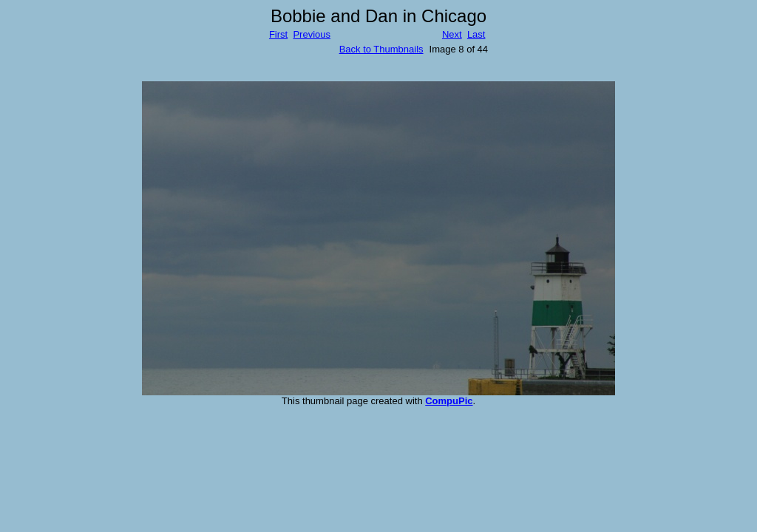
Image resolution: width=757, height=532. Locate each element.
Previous (312, 34)
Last (476, 34)
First (278, 34)
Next (452, 34)
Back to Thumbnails (381, 49)
